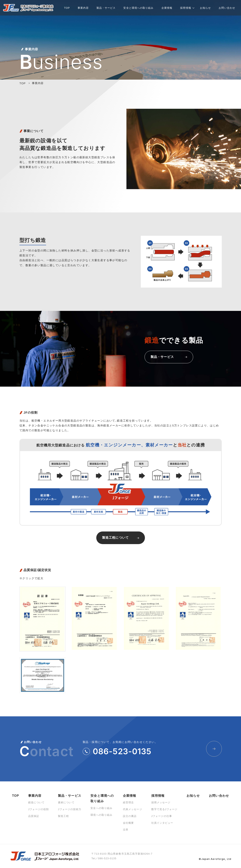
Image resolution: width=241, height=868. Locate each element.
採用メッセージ (161, 802)
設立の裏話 (130, 816)
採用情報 (158, 796)
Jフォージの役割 (39, 809)
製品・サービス (70, 796)
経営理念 (128, 802)
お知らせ (193, 796)
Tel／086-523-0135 (104, 858)
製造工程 (63, 816)
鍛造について (36, 802)
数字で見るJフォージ (164, 809)
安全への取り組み (101, 808)
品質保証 (34, 816)
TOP (16, 796)
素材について (66, 802)
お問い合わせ (219, 796)
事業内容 (35, 796)
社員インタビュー (162, 823)
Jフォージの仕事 (162, 816)
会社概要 (128, 823)
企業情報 (130, 796)
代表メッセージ (133, 809)
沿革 (126, 830)
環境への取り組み (101, 815)
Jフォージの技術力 (70, 809)
